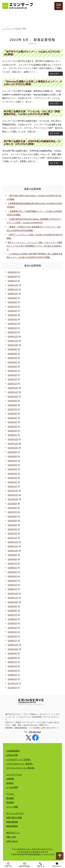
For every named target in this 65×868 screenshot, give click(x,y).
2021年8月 (12, 508)
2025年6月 (12, 311)
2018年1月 (12, 679)
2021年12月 (13, 491)
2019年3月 (12, 632)
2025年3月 (12, 324)
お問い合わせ (12, 841)
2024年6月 (12, 362)
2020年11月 (13, 546)
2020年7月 (12, 564)
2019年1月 (12, 641)
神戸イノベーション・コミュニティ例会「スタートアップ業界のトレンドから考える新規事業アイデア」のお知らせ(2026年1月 (35, 246)
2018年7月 (12, 662)
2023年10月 (13, 397)
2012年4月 (12, 688)
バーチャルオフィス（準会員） (20, 764)
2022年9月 (12, 452)
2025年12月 (13, 285)
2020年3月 (12, 581)
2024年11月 (13, 341)
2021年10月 (13, 499)
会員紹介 (10, 783)
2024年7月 (12, 358)
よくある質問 (12, 787)
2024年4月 (12, 371)
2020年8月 (12, 559)
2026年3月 (12, 272)
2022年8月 (12, 456)
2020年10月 (13, 551)
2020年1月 (12, 589)
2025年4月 (12, 319)
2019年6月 (12, 619)
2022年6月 (12, 465)
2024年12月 (13, 336)
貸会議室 (10, 798)
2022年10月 (13, 448)
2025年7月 (12, 307)
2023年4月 (12, 422)
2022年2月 (12, 482)
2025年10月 (13, 294)
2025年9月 (12, 298)
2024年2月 (12, 379)
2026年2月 (12, 277)
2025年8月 (12, 302)
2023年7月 (12, 409)
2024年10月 (13, 345)
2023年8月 (12, 405)
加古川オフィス (13, 833)
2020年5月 (12, 572)
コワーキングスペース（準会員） (21, 768)
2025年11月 (13, 289)
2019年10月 (13, 602)
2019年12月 (13, 594)
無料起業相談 (12, 826)
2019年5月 (12, 623)
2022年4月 (12, 474)
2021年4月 (12, 525)
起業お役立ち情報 (14, 818)
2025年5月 (12, 315)
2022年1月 (12, 486)
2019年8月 (12, 611)
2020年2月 (12, 585)
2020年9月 (12, 555)
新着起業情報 (12, 822)
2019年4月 (12, 628)
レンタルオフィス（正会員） (19, 759)
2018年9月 (12, 653)
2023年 (18, 29)
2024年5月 (12, 366)
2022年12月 (13, 439)
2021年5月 (12, 521)
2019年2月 (12, 636)
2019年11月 (13, 598)
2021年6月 (12, 516)
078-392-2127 (35, 732)
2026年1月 (12, 281)
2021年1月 (12, 538)
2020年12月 (13, 542)
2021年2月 (12, 533)
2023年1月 (12, 435)
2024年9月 (12, 349)
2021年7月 (12, 512)
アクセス (10, 794)
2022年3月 (12, 478)
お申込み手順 (12, 755)
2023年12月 (13, 388)
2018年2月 (12, 675)
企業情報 (10, 779)
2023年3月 (12, 427)
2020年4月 (12, 576)
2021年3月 (12, 529)
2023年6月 (12, 414)
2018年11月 (13, 645)
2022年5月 (12, 469)
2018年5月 (12, 666)
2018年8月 (12, 658)
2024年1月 (12, 384)
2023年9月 (12, 401)
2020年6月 (12, 568)
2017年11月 (13, 683)
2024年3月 (12, 375)
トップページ (8, 29)
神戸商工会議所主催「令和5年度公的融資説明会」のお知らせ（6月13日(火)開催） (32, 143)
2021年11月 (13, 495)
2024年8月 (12, 354)
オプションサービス (15, 813)
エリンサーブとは (14, 775)
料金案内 (10, 802)
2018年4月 (12, 671)
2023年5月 (12, 418)
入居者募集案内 (13, 751)
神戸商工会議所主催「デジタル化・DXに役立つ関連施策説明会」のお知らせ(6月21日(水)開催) (32, 113)
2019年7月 (12, 615)
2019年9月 (12, 606)
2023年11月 (13, 392)
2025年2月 (12, 328)
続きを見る (56, 74)
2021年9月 (12, 504)
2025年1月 (12, 332)
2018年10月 (13, 649)
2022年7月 (12, 461)
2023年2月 (12, 431)
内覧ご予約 (11, 837)
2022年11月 (13, 444)
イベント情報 (12, 807)
